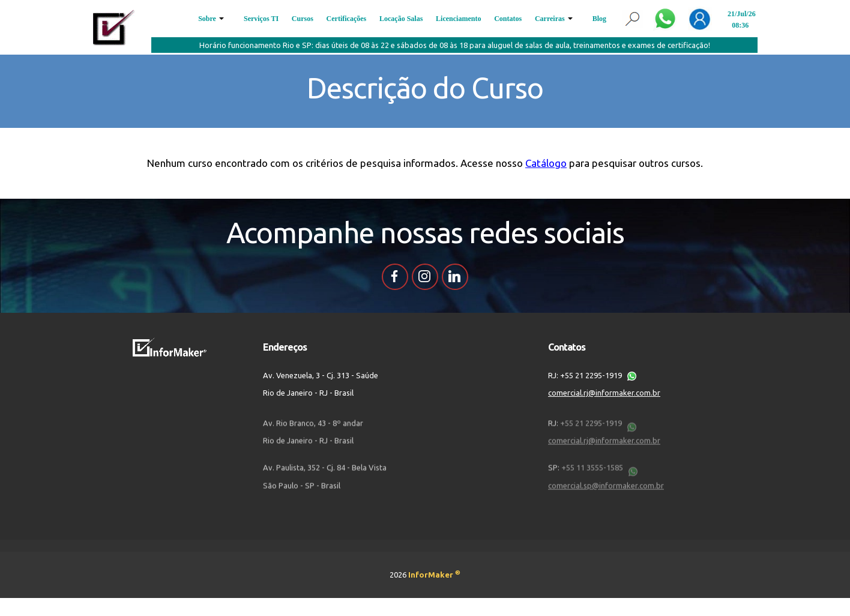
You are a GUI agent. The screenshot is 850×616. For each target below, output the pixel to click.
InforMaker (434, 575)
